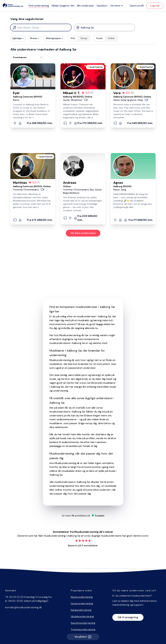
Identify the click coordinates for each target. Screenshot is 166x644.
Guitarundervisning (82, 603)
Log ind (155, 6)
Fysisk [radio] (99, 38)
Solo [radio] (73, 38)
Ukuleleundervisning (82, 616)
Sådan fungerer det (63, 6)
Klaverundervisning (82, 597)
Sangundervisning (81, 610)
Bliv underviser (86, 6)
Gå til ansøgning (128, 617)
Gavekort (102, 6)
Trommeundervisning (83, 629)
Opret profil (137, 6)
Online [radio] (111, 38)
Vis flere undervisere (83, 233)
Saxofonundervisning (83, 623)
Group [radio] (84, 38)
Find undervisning (39, 6)
